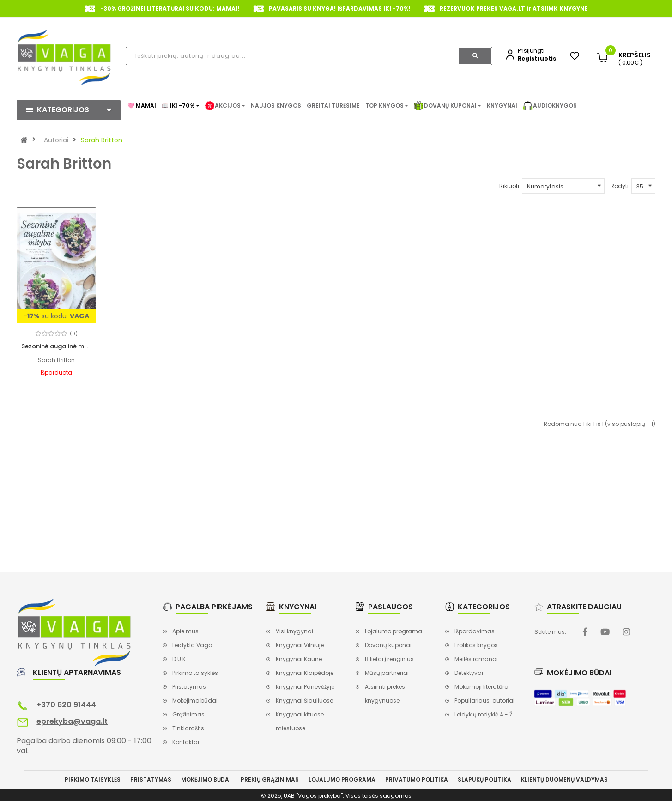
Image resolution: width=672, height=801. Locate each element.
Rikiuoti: (510, 186)
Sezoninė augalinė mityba (61, 346)
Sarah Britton (102, 140)
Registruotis (537, 58)
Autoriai (56, 140)
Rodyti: (620, 186)
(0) (74, 334)
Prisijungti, (532, 51)
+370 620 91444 (66, 705)
